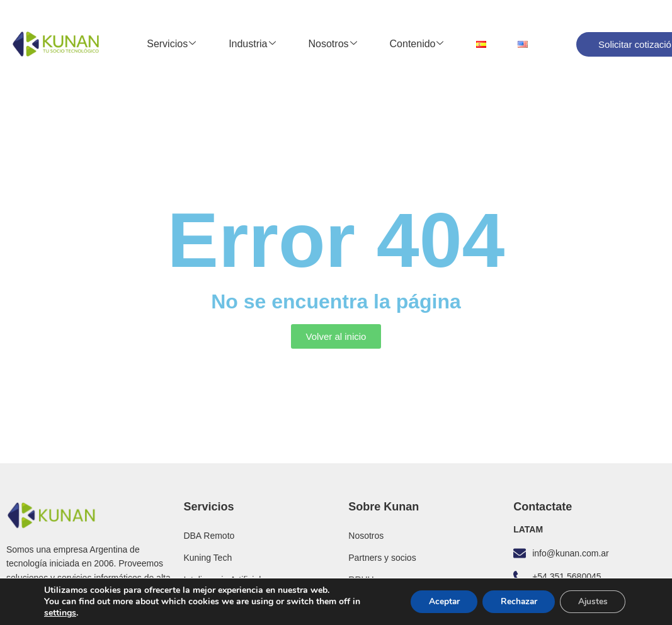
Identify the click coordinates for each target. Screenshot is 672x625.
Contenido (417, 44)
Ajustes (591, 601)
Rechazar (515, 601)
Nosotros (333, 44)
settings (60, 613)
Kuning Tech (208, 558)
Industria (252, 44)
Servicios (171, 44)
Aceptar (437, 601)
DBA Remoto (209, 536)
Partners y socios (382, 558)
